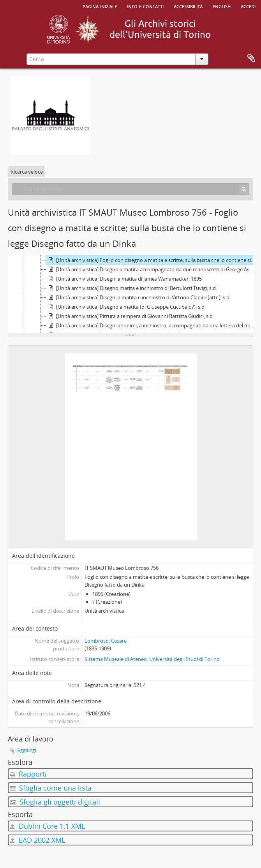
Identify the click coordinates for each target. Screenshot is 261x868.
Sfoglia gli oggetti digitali (55, 802)
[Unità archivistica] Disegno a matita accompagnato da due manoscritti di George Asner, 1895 (151, 269)
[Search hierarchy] (130, 189)
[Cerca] (244, 189)
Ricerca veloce (27, 172)
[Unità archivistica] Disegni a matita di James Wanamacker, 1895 (124, 279)
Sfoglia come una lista (51, 788)
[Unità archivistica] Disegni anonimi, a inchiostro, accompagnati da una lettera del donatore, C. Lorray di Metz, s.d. (151, 325)
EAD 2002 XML (38, 840)
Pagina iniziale (100, 6)
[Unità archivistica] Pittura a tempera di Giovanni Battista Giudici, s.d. (130, 316)
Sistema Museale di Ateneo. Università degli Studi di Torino (152, 659)
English (222, 6)
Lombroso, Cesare (106, 641)
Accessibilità (188, 6)
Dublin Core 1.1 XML (48, 826)
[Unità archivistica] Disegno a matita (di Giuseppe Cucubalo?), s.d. (126, 307)
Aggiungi (27, 750)
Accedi (248, 6)
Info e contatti (145, 6)
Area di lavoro (251, 58)
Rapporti (28, 774)
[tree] (130, 294)
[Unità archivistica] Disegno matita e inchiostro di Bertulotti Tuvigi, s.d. (131, 288)
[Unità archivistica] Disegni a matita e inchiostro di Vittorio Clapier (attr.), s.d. (138, 297)
